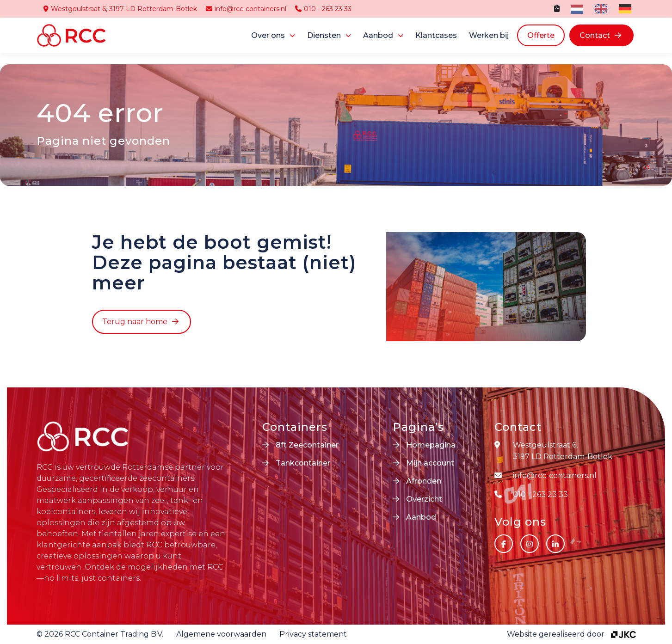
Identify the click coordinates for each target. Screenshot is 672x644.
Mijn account (430, 463)
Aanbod (378, 35)
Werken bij (489, 35)
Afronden (424, 481)
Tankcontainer (303, 463)
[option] (600, 9)
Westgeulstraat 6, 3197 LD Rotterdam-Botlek (120, 9)
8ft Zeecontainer (307, 445)
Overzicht (424, 499)
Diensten (324, 35)
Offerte (541, 35)
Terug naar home (135, 322)
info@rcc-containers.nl (246, 9)
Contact (595, 35)
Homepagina (431, 445)
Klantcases (436, 35)
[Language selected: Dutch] (603, 9)
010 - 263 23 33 (323, 9)
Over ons (268, 35)
